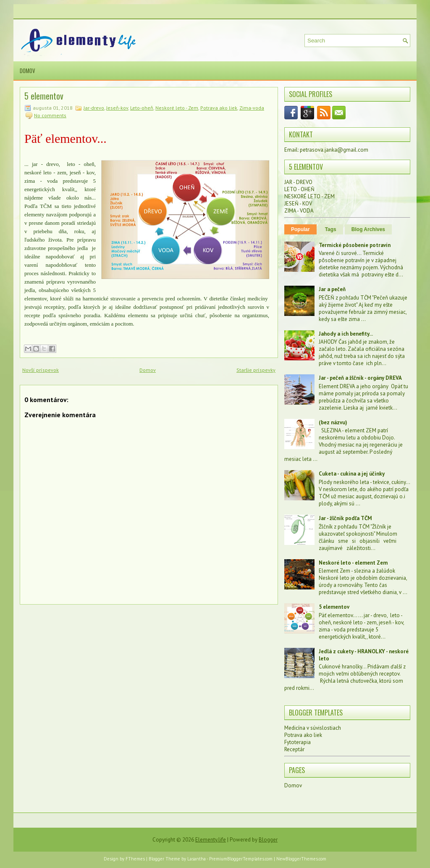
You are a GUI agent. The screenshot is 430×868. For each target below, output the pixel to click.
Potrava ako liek (219, 108)
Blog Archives (368, 229)
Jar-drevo (94, 108)
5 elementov (44, 96)
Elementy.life (211, 840)
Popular (300, 229)
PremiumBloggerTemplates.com (241, 859)
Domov (28, 71)
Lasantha (197, 859)
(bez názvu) (333, 422)
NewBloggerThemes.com (301, 859)
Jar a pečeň (332, 289)
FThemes (135, 859)
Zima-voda (252, 108)
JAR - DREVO (298, 182)
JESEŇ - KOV (298, 204)
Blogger (268, 840)
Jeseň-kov (117, 108)
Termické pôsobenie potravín (355, 245)
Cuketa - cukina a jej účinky (352, 474)
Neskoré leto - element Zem (353, 563)
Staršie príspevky (256, 370)
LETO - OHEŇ (299, 189)
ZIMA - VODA (299, 211)
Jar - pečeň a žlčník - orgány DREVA (360, 378)
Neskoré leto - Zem (177, 108)
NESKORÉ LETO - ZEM (309, 196)
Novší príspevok (41, 370)
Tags (331, 229)
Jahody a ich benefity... (346, 334)
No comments (50, 115)
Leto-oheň (142, 108)
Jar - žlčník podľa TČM (345, 518)
